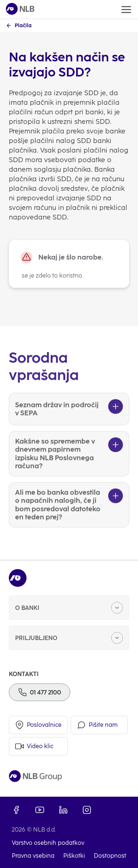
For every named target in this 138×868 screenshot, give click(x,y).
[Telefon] (40, 692)
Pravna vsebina (33, 856)
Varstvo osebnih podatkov (48, 843)
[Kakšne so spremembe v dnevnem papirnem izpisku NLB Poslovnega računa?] (69, 463)
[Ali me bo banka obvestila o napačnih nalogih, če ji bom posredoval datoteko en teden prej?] (69, 514)
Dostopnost (110, 856)
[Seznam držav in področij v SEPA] (69, 418)
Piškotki (74, 856)
